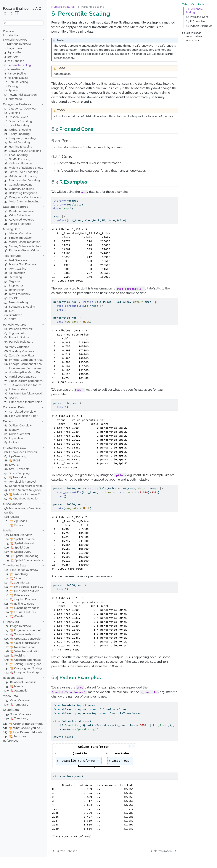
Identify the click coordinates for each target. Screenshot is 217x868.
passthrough (122, 761)
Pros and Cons (197, 17)
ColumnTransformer (105, 747)
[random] (17, 13)
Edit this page (192, 33)
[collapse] (11, 13)
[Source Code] (5, 13)
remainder (122, 754)
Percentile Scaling (194, 11)
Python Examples (199, 26)
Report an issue (193, 37)
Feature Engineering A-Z (22, 8)
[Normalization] (164, 851)
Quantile (80, 754)
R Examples (195, 21)
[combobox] (23, 23)
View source (191, 40)
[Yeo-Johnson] (65, 851)
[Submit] (5, 23)
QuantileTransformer (80, 761)
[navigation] (22, 40)
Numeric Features (63, 7)
